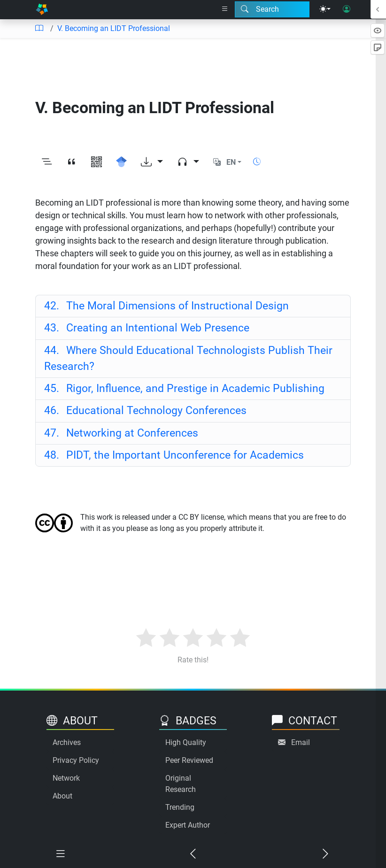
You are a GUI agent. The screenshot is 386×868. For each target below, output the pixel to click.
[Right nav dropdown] (225, 9)
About (62, 796)
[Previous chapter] (193, 854)
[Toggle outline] (47, 162)
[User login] (347, 9)
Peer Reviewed (189, 760)
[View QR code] (96, 162)
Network (66, 778)
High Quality (186, 742)
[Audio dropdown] (188, 162)
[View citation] (72, 162)
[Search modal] (272, 9)
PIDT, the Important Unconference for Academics (174, 455)
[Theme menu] (325, 9)
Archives (67, 742)
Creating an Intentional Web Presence (147, 328)
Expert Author (188, 825)
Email (301, 742)
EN (231, 162)
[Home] (42, 10)
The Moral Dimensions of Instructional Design (166, 306)
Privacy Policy (76, 760)
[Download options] (152, 162)
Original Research (181, 784)
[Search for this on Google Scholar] (121, 162)
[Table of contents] (39, 29)
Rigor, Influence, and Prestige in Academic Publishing (184, 388)
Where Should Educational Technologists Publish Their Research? (188, 358)
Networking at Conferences (121, 433)
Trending (180, 807)
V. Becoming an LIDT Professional (114, 28)
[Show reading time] (257, 162)
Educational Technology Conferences (145, 411)
